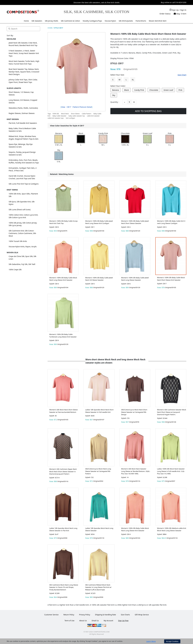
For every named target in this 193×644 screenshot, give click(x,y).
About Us (83, 621)
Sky (114, 95)
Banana (116, 90)
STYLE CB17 (59, 28)
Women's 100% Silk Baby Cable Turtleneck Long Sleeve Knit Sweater (63, 336)
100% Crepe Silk (15, 270)
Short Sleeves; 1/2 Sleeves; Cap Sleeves (21, 93)
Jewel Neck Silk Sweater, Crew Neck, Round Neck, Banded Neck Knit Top (23, 44)
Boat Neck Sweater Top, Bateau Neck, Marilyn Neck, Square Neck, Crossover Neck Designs (24, 72)
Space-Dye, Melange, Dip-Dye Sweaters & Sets (21, 146)
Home (26, 21)
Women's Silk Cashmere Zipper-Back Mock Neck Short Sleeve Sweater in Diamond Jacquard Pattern (63, 471)
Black (127, 90)
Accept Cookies (172, 641)
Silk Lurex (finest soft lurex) (20, 210)
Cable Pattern (86, 114)
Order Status (165, 14)
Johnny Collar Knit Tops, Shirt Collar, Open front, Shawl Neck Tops (23, 81)
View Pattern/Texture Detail (76, 107)
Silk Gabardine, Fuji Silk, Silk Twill (22, 264)
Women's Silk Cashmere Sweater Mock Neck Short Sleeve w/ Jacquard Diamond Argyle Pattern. (172, 412)
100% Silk (56, 114)
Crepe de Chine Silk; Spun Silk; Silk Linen (22, 258)
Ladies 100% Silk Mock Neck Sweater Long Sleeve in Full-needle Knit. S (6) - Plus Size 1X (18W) (171, 471)
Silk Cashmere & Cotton (70, 21)
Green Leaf (168, 90)
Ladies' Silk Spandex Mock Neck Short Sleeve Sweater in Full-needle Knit (99, 411)
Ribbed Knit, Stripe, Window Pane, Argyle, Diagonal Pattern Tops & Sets (24, 138)
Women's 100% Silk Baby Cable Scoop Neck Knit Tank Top (63, 222)
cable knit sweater (93, 116)
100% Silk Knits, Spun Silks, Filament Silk (23, 195)
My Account (108, 621)
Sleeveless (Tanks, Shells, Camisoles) (23, 108)
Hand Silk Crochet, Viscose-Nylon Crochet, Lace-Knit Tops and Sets (22, 177)
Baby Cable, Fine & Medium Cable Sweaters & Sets (22, 130)
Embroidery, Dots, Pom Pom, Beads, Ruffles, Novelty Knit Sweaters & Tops (24, 161)
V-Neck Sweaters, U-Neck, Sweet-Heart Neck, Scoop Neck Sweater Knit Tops (24, 53)
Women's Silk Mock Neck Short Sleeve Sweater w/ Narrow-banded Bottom (63, 411)
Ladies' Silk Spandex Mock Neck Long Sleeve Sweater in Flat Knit (63, 529)
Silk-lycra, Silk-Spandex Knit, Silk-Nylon (22, 203)
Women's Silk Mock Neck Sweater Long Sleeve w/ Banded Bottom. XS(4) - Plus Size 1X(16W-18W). (136, 471)
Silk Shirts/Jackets (126, 21)
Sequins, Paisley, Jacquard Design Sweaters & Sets (22, 153)
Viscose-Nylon (110, 21)
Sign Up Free (123, 621)
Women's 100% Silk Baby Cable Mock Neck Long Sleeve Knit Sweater (63, 279)
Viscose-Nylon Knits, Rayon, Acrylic (23, 247)
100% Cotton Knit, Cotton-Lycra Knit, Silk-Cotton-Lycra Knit (23, 216)
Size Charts (125, 615)
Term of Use (69, 621)
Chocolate (154, 90)
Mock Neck (65, 114)
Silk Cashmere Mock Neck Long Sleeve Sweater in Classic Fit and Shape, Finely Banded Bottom (64, 587)
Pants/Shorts (141, 21)
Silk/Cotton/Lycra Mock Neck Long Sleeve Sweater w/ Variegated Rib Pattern (98, 471)
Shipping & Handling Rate (105, 615)
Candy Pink (139, 90)
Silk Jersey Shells (51, 21)
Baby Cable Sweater (59, 116)
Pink (180, 90)
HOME (50, 28)
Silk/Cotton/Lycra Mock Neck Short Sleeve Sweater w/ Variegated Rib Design (134, 412)
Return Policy (69, 615)
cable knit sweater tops (56, 118)
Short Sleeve (75, 114)
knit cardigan (70, 118)
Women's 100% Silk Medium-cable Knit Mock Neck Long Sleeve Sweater (172, 529)
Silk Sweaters (37, 21)
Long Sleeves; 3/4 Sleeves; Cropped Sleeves (23, 101)
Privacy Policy (85, 615)
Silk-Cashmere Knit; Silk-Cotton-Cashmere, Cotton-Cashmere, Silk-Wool (23, 233)
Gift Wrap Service (142, 615)
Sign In (183, 10)
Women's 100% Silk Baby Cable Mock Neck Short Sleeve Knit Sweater (171, 279)
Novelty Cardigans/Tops (92, 21)
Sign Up (175, 10)
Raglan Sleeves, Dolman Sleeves (22, 113)
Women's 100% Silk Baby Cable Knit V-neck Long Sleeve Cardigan (171, 222)
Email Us (95, 621)
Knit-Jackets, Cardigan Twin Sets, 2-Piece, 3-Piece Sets (23, 169)
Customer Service (51, 615)
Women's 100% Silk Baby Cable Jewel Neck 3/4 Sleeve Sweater (99, 279)
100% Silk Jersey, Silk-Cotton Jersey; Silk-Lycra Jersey (23, 224)
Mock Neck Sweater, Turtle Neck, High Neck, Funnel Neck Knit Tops (24, 62)
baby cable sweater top (77, 116)
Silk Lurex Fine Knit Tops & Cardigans (24, 184)
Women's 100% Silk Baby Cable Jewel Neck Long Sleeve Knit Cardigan (99, 222)
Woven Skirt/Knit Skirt (158, 21)
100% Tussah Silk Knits (18, 241)
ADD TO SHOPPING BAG (148, 111)
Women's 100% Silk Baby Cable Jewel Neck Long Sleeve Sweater (135, 279)
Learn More (151, 641)
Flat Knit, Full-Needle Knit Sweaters (23, 123)
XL (133, 80)
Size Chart (182, 75)
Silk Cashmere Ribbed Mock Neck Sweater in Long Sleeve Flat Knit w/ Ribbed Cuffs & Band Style (98, 587)
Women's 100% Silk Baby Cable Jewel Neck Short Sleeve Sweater (135, 222)
